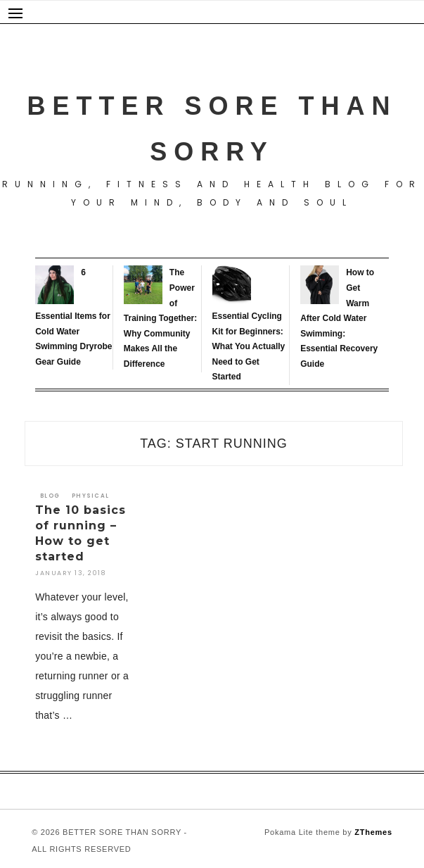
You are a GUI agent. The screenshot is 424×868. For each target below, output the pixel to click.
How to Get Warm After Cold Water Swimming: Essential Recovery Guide (339, 318)
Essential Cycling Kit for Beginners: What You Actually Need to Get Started (249, 346)
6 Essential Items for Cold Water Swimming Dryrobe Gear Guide (73, 317)
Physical (90, 496)
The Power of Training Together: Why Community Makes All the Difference (160, 318)
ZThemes (373, 832)
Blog (50, 496)
